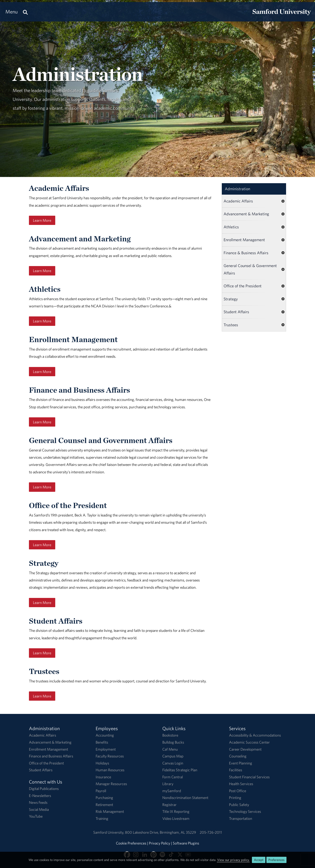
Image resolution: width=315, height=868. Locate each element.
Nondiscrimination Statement (185, 798)
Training (102, 818)
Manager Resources (111, 784)
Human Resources (110, 770)
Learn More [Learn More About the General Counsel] (42, 487)
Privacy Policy (160, 843)
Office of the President (243, 286)
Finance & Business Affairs (246, 253)
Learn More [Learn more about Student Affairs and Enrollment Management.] (42, 653)
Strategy (231, 299)
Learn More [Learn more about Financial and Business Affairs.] (42, 422)
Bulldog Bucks (173, 742)
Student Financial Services (249, 777)
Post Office (238, 791)
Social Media (39, 809)
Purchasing (104, 798)
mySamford (172, 791)
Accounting (105, 735)
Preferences (276, 860)
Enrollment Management (244, 240)
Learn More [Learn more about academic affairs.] (42, 220)
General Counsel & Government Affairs (250, 269)
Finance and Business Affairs (51, 756)
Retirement (104, 805)
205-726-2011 (211, 832)
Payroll (101, 791)
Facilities (236, 770)
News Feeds (38, 802)
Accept (259, 860)
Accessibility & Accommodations (255, 735)
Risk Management (110, 811)
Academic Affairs (238, 201)
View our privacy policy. (233, 860)
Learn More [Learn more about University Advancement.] (42, 271)
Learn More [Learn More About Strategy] (42, 603)
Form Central (173, 777)
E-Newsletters (40, 796)
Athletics (231, 227)
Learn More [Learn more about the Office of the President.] (42, 545)
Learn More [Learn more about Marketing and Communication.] (42, 372)
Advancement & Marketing (246, 214)
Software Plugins (186, 843)
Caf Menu (170, 749)
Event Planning (241, 763)
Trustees (231, 325)
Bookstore (170, 735)
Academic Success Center (249, 742)
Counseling (238, 756)
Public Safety (239, 805)
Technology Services (245, 811)
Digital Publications (44, 789)
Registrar (169, 805)
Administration (237, 189)
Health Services (241, 784)
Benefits (102, 742)
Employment (106, 749)
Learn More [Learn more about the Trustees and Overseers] (42, 696)
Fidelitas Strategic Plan (180, 770)
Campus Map (173, 756)
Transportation (241, 818)
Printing (235, 798)
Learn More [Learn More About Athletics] (42, 321)
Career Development (245, 749)
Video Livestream (176, 818)
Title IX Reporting (176, 811)
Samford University (109, 832)
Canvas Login (173, 763)
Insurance (103, 777)
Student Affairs (236, 312)
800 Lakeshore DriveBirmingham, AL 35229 (161, 832)
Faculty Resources (110, 756)
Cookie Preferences (131, 843)
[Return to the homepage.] (282, 15)
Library (168, 784)
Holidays (102, 763)
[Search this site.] (25, 12)
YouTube (36, 816)
